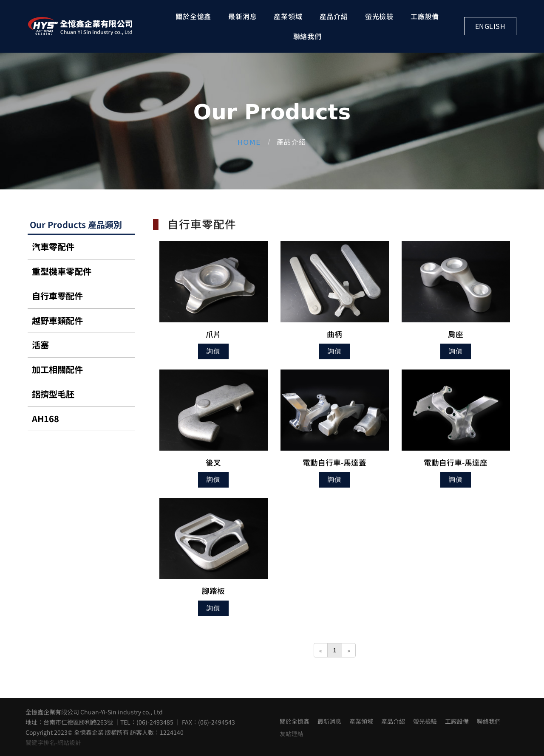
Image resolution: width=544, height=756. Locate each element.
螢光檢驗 (379, 16)
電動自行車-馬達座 (456, 462)
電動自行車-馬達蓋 (334, 462)
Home (249, 142)
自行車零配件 (57, 296)
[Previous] (321, 650)
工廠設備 (425, 16)
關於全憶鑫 (193, 16)
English (490, 26)
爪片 (213, 334)
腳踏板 (213, 591)
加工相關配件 (57, 369)
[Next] (349, 650)
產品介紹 (334, 16)
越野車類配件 (57, 320)
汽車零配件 (53, 247)
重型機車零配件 (62, 271)
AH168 (45, 419)
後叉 (213, 462)
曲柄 (334, 334)
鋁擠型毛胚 (53, 394)
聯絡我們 (307, 36)
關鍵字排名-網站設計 (53, 742)
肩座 (456, 334)
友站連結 (292, 733)
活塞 (40, 345)
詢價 (213, 351)
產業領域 (288, 16)
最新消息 (242, 16)
